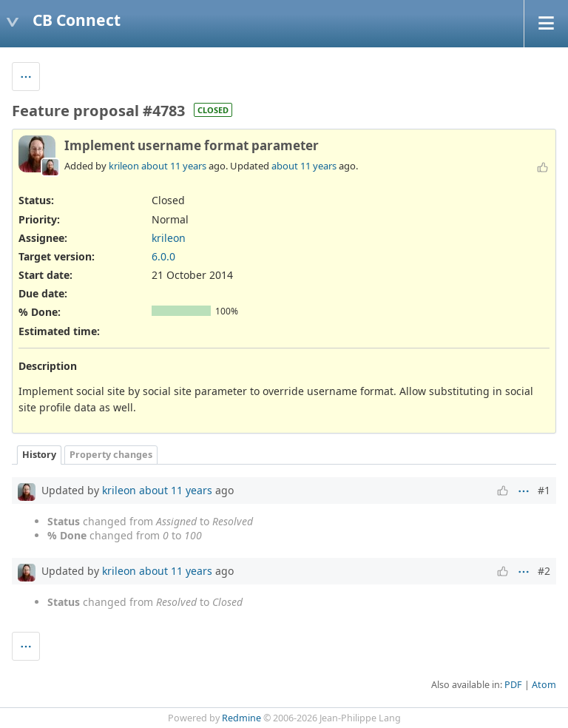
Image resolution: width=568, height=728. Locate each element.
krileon (124, 166)
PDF (513, 685)
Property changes (111, 455)
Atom (544, 685)
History (39, 455)
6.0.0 (163, 256)
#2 (544, 571)
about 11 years (174, 166)
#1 (544, 490)
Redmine (241, 718)
